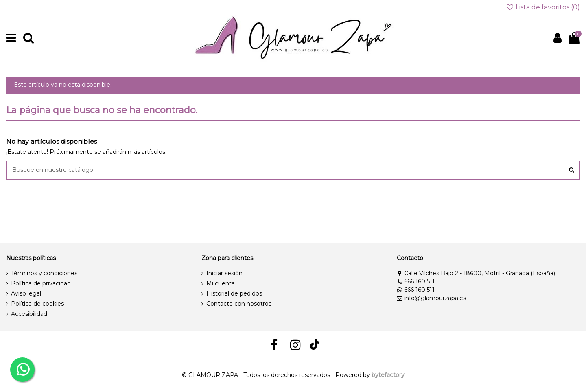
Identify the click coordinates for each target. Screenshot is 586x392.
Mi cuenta (221, 283)
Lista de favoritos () (543, 7)
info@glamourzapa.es (431, 298)
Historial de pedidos (234, 293)
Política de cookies (37, 304)
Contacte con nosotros (239, 304)
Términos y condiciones (44, 273)
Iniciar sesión (224, 273)
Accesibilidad (29, 314)
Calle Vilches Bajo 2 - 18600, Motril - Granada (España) (476, 273)
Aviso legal (26, 293)
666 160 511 (416, 281)
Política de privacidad (41, 283)
